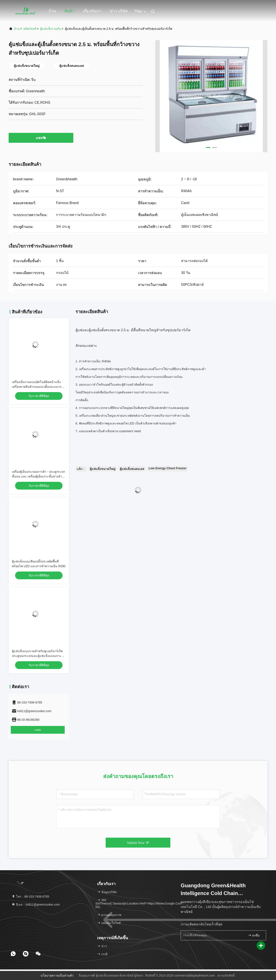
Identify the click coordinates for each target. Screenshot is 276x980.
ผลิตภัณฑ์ (30, 29)
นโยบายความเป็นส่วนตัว (57, 975)
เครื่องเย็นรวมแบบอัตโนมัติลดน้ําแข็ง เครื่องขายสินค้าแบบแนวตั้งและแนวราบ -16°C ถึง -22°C (38, 387)
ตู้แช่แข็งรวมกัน (51, 29)
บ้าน (52, 11)
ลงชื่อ (254, 935)
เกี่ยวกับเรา (92, 11)
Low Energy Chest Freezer (168, 468)
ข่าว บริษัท (119, 11)
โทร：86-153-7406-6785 (30, 897)
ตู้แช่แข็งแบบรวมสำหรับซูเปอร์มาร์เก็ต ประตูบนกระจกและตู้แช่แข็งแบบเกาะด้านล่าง (37, 656)
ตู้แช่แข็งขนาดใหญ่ (103, 469)
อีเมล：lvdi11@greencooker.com (36, 905)
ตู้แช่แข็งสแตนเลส (132, 469)
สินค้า (69, 11)
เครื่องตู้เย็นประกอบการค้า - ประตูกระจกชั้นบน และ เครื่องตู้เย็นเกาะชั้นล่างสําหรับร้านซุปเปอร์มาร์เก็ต (38, 476)
